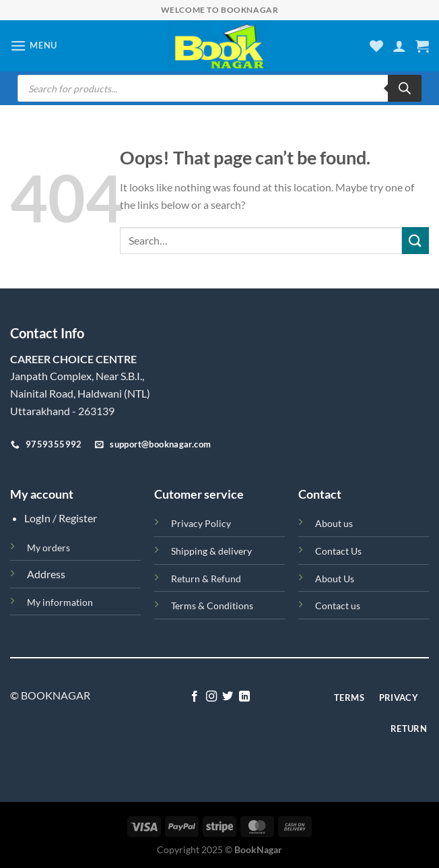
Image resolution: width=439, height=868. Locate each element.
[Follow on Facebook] (195, 697)
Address (46, 574)
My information (60, 602)
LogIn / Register (61, 518)
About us (334, 523)
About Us (335, 579)
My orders (48, 548)
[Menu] (34, 45)
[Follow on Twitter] (228, 697)
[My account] (399, 46)
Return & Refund (206, 579)
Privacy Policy (201, 523)
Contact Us (338, 551)
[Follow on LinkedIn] (244, 697)
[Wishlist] (376, 46)
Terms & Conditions (212, 606)
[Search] (405, 88)
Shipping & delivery (211, 551)
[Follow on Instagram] (211, 697)
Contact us (338, 606)
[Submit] (415, 240)
